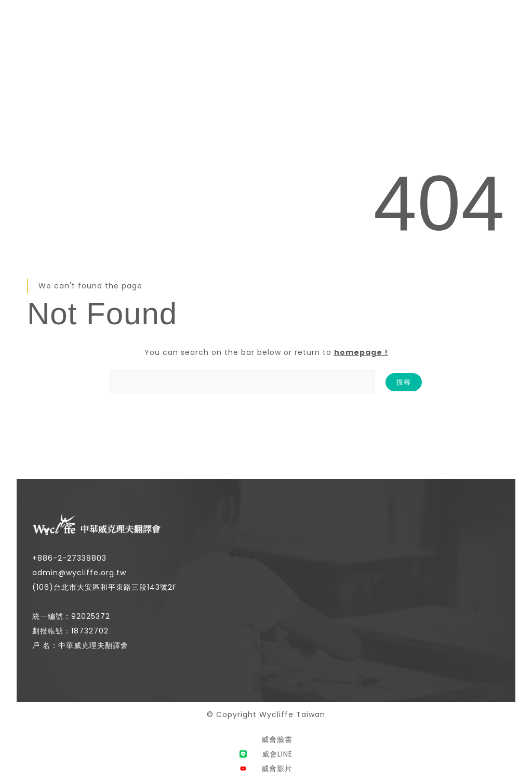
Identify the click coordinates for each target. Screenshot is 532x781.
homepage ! (361, 352)
